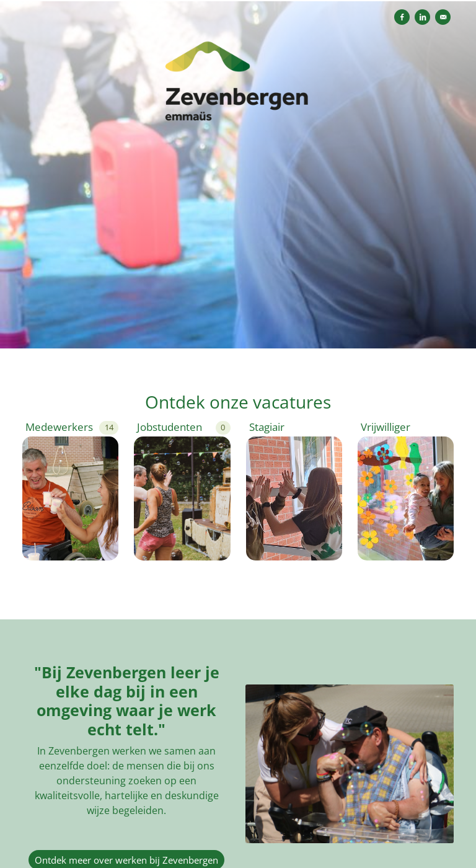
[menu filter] (238, 1)
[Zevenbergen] (238, 88)
